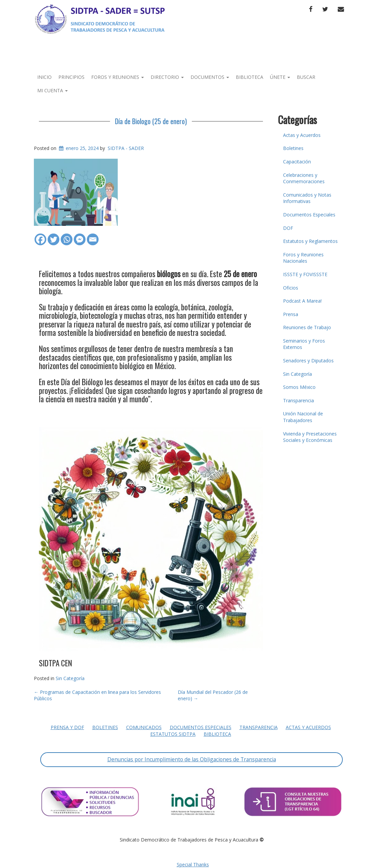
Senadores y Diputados (308, 361)
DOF (288, 228)
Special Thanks (193, 864)
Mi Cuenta (52, 90)
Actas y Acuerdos (302, 135)
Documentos (210, 77)
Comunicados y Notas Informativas (307, 198)
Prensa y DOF (67, 727)
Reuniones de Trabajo (307, 327)
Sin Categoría (70, 678)
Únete (280, 77)
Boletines (293, 148)
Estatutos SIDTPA (173, 734)
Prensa (291, 314)
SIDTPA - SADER (126, 148)
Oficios (291, 288)
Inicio (44, 77)
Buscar (306, 77)
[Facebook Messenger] (80, 236)
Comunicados (144, 727)
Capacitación (297, 162)
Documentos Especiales (309, 215)
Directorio (167, 77)
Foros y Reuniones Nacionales (303, 258)
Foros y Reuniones (118, 77)
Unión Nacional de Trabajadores (303, 417)
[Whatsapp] (67, 236)
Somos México (299, 387)
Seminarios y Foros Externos (304, 344)
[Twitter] (53, 236)
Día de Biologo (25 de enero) (151, 121)
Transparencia (298, 400)
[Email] (93, 236)
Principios (71, 77)
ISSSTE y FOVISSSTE (305, 274)
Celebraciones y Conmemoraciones (304, 178)
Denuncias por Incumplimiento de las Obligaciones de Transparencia (192, 759)
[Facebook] (40, 236)
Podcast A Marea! (302, 301)
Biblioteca (250, 77)
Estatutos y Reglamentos (310, 241)
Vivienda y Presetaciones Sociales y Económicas (310, 437)
